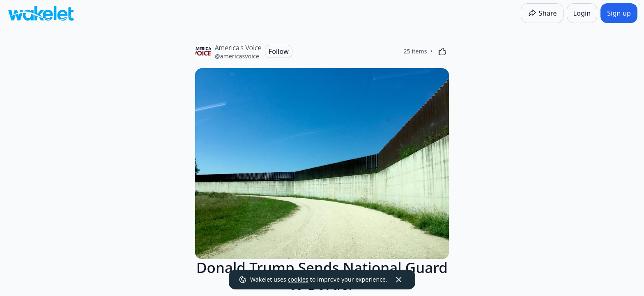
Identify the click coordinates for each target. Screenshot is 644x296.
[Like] (442, 51)
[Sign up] (619, 13)
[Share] (542, 13)
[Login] (582, 13)
